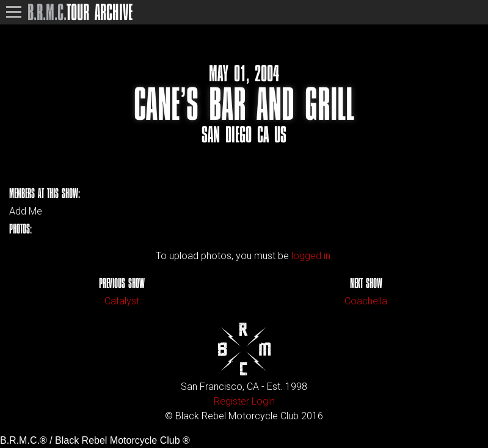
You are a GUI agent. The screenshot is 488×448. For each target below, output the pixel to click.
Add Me (26, 211)
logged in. (312, 256)
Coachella (366, 301)
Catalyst (122, 301)
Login (263, 401)
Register (231, 401)
